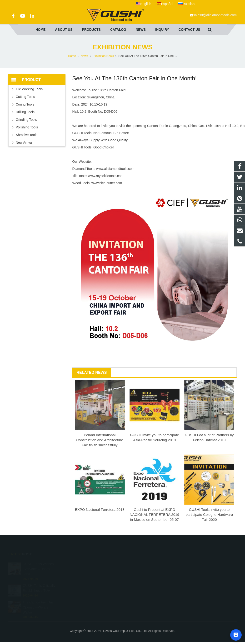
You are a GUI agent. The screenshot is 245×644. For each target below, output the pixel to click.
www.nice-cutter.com (107, 183)
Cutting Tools (25, 97)
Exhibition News (122, 47)
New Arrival (24, 142)
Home (72, 56)
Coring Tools (25, 104)
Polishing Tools (27, 127)
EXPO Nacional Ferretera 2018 (100, 510)
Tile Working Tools (29, 89)
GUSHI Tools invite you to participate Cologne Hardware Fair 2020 (209, 515)
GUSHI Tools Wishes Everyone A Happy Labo (38, 563)
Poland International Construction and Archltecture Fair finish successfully (100, 440)
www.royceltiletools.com (106, 176)
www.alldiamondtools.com (115, 169)
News (84, 56)
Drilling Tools (25, 112)
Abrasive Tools (27, 135)
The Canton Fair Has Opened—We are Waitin (38, 602)
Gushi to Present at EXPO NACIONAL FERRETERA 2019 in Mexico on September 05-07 (155, 515)
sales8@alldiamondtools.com (215, 15)
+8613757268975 (142, 564)
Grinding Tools (26, 120)
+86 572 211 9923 (142, 571)
